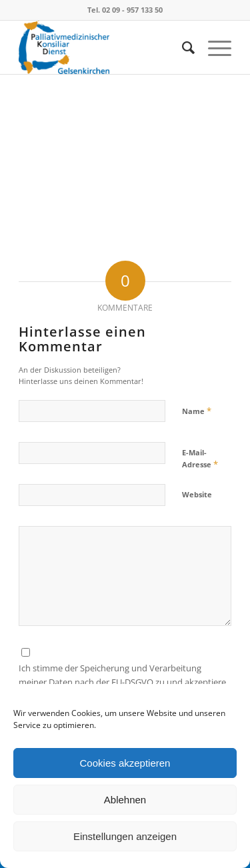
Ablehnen (125, 800)
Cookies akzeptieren (125, 763)
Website (197, 494)
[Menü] (213, 47)
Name (197, 411)
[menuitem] (182, 47)
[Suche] (182, 47)
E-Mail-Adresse (200, 459)
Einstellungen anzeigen (125, 836)
